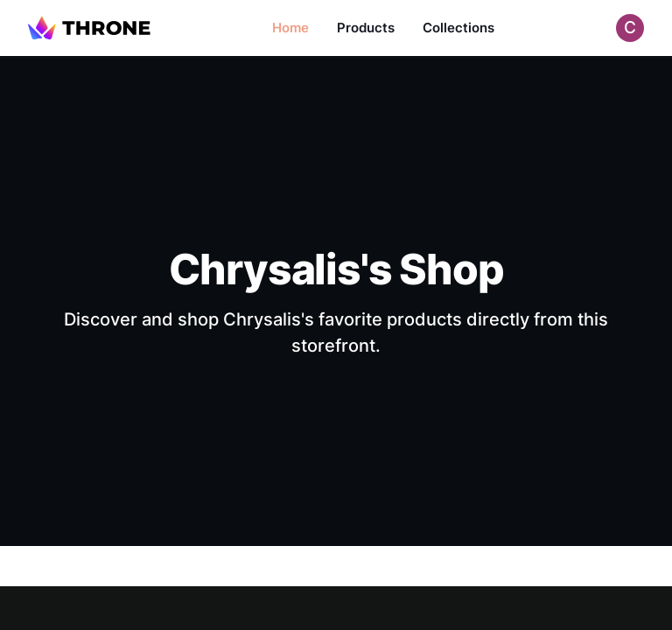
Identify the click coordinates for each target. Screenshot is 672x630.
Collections (458, 28)
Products (366, 28)
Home (290, 28)
